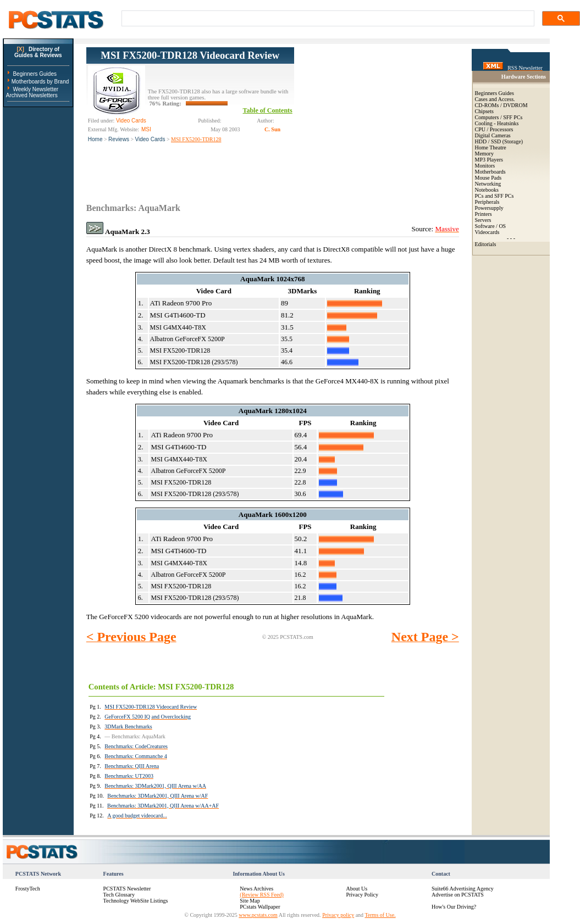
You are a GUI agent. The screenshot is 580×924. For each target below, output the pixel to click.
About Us (357, 889)
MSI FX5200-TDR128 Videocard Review (190, 55)
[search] (327, 19)
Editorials (486, 244)
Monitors (485, 166)
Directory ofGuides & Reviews (38, 52)
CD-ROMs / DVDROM (501, 105)
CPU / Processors (494, 129)
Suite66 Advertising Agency (463, 889)
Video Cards (150, 139)
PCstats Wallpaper (260, 907)
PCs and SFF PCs (495, 196)
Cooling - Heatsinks (497, 123)
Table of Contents (268, 110)
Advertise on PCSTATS (458, 895)
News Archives (256, 889)
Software (485, 226)
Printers (484, 214)
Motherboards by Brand (40, 82)
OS (502, 226)
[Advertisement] (377, 116)
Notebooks (487, 190)
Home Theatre (491, 147)
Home (95, 139)
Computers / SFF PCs (499, 117)
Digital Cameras (493, 135)
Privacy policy (338, 915)
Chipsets (484, 111)
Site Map (250, 901)
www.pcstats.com (258, 915)
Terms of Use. (380, 915)
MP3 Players (489, 160)
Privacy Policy (362, 895)
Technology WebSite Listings (136, 901)
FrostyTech (28, 889)
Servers (483, 220)
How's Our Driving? (454, 907)
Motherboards (490, 172)
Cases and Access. (495, 99)
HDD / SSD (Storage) (499, 141)
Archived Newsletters (32, 95)
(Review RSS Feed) (261, 895)
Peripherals (487, 202)
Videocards (487, 232)
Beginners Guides (35, 74)
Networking (488, 184)
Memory (484, 154)
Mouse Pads (488, 178)
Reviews (119, 139)
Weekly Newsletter (35, 89)
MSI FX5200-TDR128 (196, 139)
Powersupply (489, 208)
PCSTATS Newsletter (127, 889)
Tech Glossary (119, 895)
